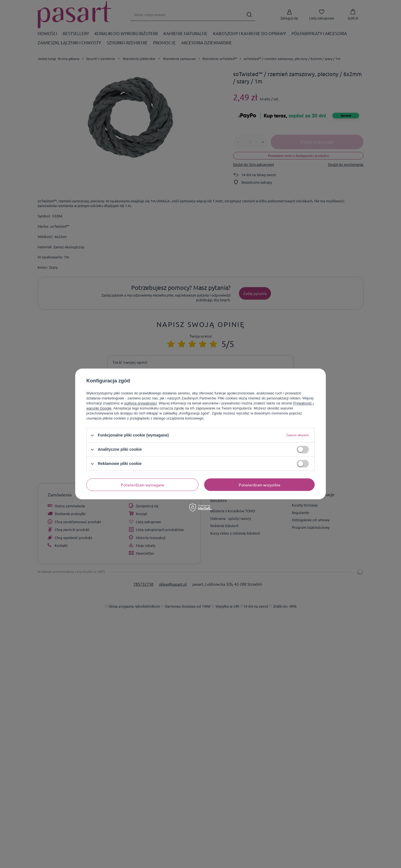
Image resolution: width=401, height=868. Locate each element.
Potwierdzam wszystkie (260, 485)
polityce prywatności (141, 403)
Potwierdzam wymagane (143, 485)
